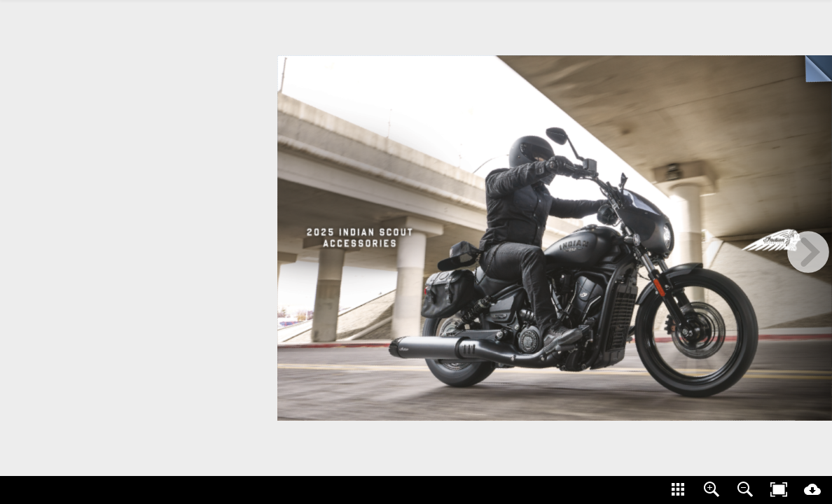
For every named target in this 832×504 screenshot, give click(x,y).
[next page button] (808, 252)
